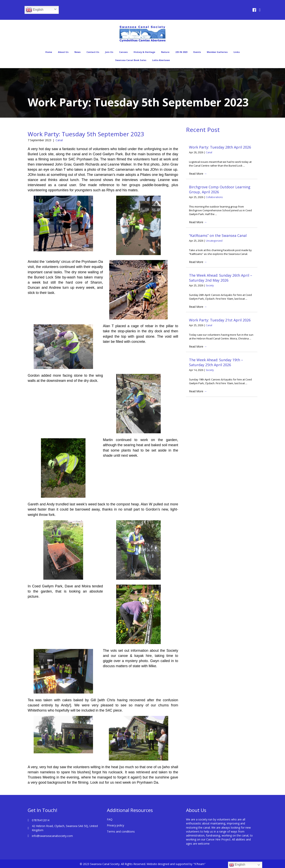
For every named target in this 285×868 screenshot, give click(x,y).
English (35, 10)
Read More (198, 174)
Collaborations (214, 197)
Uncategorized (214, 241)
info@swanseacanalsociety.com (52, 836)
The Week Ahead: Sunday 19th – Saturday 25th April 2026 (216, 362)
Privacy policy (115, 825)
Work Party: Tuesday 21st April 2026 (220, 320)
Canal (59, 140)
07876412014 (41, 820)
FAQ (110, 819)
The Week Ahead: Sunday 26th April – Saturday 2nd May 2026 (221, 278)
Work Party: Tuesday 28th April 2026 (220, 147)
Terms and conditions (121, 831)
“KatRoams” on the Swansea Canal (218, 235)
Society (210, 285)
